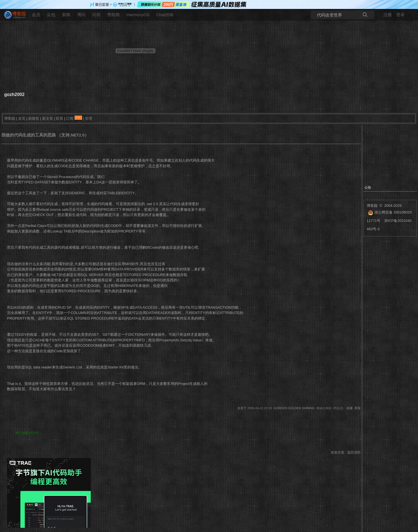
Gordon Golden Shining (294, 408)
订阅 (70, 118)
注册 (388, 15)
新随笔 (34, 118)
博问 (81, 15)
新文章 (48, 118)
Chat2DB (165, 15)
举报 (357, 408)
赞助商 (114, 15)
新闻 (66, 15)
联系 (59, 118)
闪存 (96, 15)
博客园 (10, 118)
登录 (400, 15)
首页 (22, 118)
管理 (89, 118)
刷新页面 (338, 452)
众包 (51, 15)
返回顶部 (354, 452)
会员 (36, 15)
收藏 (350, 408)
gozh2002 (14, 94)
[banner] (13, 15)
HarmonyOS (138, 15)
